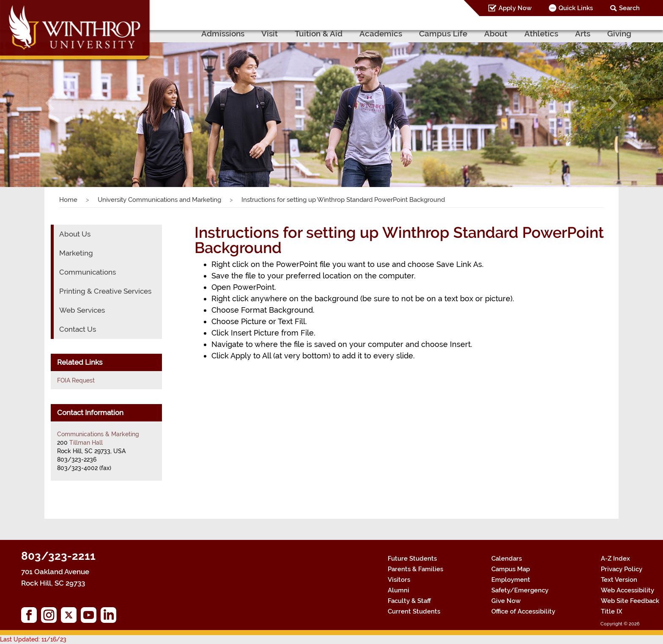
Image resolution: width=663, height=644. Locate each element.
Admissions (223, 33)
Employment (511, 580)
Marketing (76, 253)
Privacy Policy (622, 569)
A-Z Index (615, 559)
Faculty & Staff (409, 601)
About (496, 33)
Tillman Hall (86, 443)
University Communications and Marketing (159, 200)
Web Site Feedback (630, 601)
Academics (381, 33)
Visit (270, 33)
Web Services (82, 310)
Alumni (399, 590)
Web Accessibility (627, 590)
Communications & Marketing (98, 434)
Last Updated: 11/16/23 (33, 639)
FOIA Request (76, 380)
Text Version (619, 580)
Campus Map (511, 569)
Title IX (612, 611)
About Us (75, 234)
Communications (88, 272)
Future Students (412, 559)
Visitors (399, 580)
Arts (583, 33)
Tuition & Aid (319, 33)
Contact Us (78, 329)
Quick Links (576, 8)
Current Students (414, 611)
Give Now (506, 601)
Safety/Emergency (520, 590)
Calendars (507, 559)
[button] (50, 103)
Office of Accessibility (523, 611)
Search (629, 8)
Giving (619, 33)
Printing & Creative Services (105, 291)
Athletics (541, 33)
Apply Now (515, 8)
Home (68, 200)
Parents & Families (415, 569)
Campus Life (443, 33)
